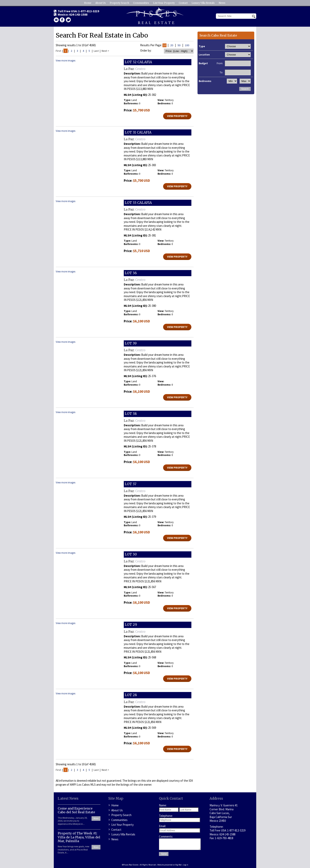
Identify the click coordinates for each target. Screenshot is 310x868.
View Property (177, 116)
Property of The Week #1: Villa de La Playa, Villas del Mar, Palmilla (79, 837)
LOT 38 (131, 414)
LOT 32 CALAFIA (138, 62)
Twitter (68, 20)
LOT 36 (131, 273)
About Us (101, 3)
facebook (62, 20)
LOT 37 (131, 484)
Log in (186, 865)
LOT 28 (131, 695)
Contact (183, 3)
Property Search (119, 3)
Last (96, 51)
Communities (141, 3)
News (222, 3)
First (58, 51)
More (96, 818)
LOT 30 (131, 554)
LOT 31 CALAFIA (138, 132)
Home (88, 3)
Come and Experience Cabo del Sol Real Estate (76, 810)
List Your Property (164, 3)
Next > (105, 51)
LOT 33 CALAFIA (138, 203)
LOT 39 (131, 343)
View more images (66, 61)
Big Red (178, 865)
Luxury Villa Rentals (203, 3)
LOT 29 (131, 625)
